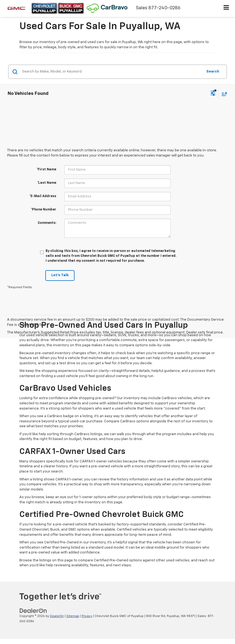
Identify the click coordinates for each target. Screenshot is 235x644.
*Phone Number (44, 210)
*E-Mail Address (43, 196)
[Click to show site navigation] (226, 8)
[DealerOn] (33, 611)
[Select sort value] (223, 94)
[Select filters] (213, 94)
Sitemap (73, 616)
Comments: (47, 223)
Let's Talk (60, 275)
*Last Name (47, 183)
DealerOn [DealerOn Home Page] (57, 616)
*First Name (46, 170)
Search (213, 72)
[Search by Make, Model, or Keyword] (112, 72)
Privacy (87, 616)
